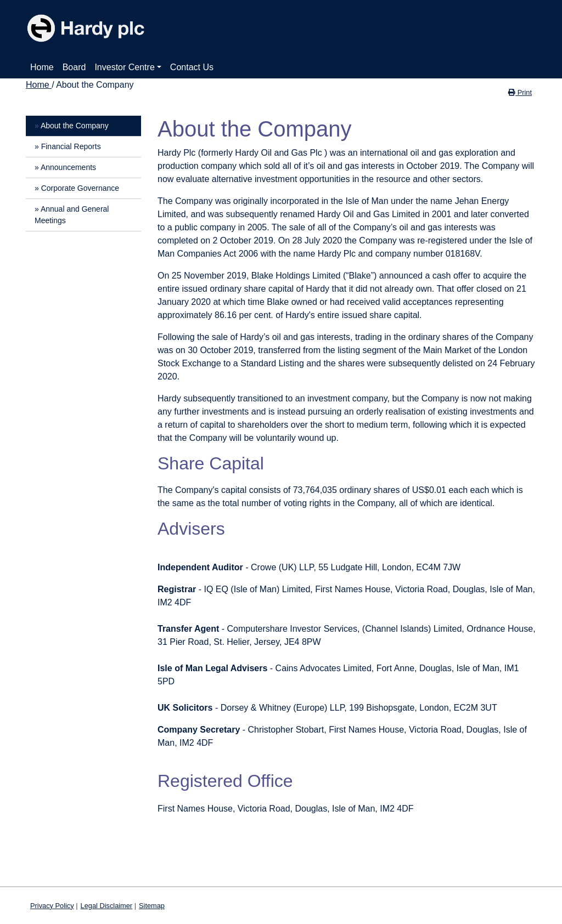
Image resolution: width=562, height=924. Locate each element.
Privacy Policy (52, 906)
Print (520, 92)
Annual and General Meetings (72, 215)
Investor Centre (124, 67)
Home (42, 67)
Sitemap (152, 906)
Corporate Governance (80, 188)
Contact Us (192, 67)
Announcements (68, 167)
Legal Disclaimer (107, 906)
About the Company (75, 126)
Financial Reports (71, 146)
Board (74, 67)
